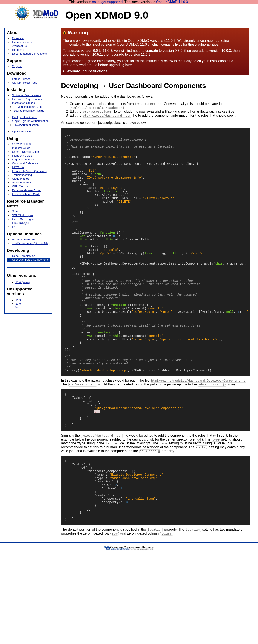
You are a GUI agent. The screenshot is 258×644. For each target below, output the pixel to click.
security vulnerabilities (107, 41)
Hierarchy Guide (22, 156)
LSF (15, 227)
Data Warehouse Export (27, 190)
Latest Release (21, 79)
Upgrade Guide (22, 132)
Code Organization (24, 256)
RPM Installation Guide (28, 107)
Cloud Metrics (21, 179)
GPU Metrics (20, 186)
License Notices (22, 42)
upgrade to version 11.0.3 (131, 55)
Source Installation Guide (29, 111)
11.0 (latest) (23, 282)
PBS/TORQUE (21, 223)
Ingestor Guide (21, 148)
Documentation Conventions (30, 54)
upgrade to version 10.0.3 (211, 51)
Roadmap (18, 50)
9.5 (17, 307)
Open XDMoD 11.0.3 (172, 2)
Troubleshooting (22, 175)
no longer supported (107, 2)
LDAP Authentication (26, 125)
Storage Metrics (22, 183)
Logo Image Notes (24, 159)
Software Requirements (27, 95)
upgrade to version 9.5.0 (164, 51)
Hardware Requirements (27, 99)
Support (17, 66)
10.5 (18, 300)
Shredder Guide (22, 144)
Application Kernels (24, 240)
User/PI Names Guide (26, 152)
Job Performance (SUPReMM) (31, 243)
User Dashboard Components (30, 260)
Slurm (16, 211)
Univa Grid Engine (23, 219)
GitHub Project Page (25, 83)
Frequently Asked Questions (29, 171)
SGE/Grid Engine (23, 215)
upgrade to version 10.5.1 (82, 55)
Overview (18, 38)
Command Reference (25, 163)
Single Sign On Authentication (30, 121)
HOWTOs (18, 167)
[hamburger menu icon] (6, 25)
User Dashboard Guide (26, 194)
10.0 (18, 304)
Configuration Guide (25, 117)
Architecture (20, 46)
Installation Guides (24, 103)
